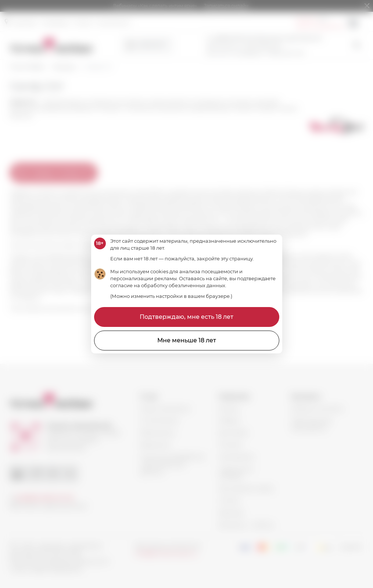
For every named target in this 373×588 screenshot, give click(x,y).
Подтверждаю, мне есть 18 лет (186, 317)
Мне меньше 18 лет (187, 340)
